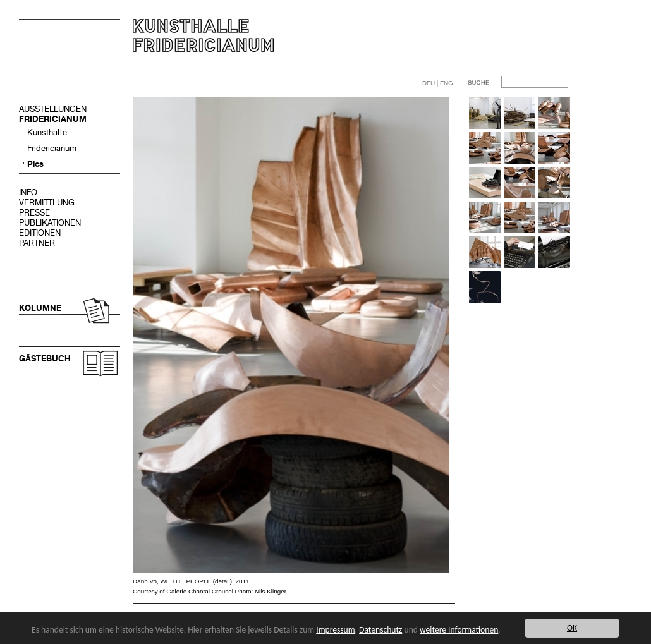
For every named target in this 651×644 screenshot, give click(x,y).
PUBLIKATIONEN (50, 223)
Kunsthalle (47, 132)
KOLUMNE (40, 308)
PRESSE (34, 213)
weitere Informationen (459, 630)
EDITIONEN (40, 233)
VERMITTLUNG (47, 203)
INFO (28, 192)
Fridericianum (52, 148)
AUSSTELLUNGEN (53, 109)
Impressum (335, 630)
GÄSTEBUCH (45, 359)
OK (572, 628)
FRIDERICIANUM (53, 119)
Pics (35, 164)
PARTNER (37, 243)
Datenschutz (380, 630)
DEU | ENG (438, 83)
